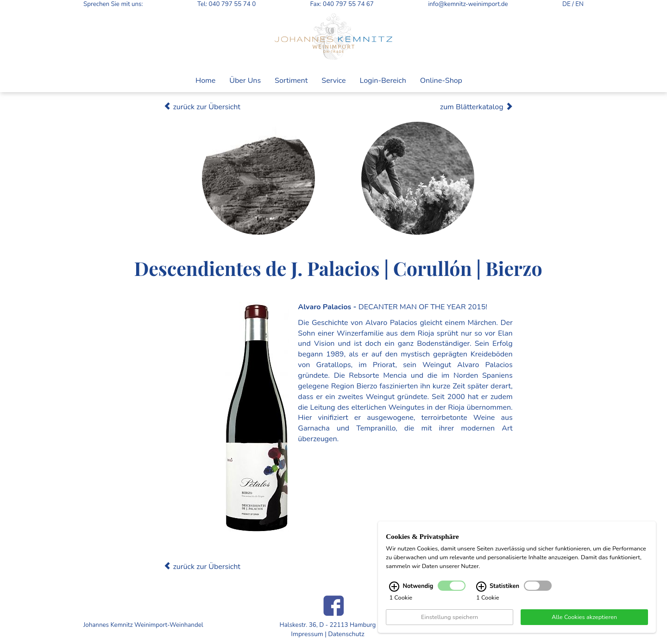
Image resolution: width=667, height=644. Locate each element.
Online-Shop (441, 81)
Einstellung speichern (450, 622)
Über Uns (245, 81)
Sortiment (291, 81)
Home (205, 81)
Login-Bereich (383, 81)
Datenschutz (346, 634)
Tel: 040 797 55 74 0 (227, 4)
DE (566, 4)
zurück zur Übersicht (202, 107)
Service (333, 81)
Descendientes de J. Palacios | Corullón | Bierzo (338, 268)
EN (579, 4)
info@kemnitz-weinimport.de (468, 4)
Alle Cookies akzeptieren (584, 622)
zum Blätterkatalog (476, 107)
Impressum (307, 634)
